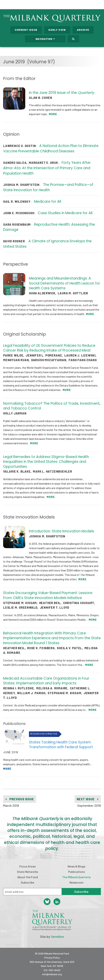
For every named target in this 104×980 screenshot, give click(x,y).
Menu (99, 5)
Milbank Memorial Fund (18, 5)
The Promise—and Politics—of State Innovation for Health (48, 187)
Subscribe (28, 882)
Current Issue (26, 30)
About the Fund (28, 877)
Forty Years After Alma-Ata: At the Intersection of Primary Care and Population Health (47, 168)
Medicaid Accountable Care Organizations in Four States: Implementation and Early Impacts (46, 681)
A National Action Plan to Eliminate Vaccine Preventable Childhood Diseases (51, 148)
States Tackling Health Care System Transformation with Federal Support (61, 745)
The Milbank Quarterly (76, 877)
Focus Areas (27, 866)
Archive (83, 30)
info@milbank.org (52, 974)
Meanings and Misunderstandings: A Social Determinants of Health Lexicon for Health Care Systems (65, 283)
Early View (57, 30)
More (53, 114)
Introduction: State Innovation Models (61, 531)
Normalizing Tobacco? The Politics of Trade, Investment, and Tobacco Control (52, 406)
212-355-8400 (52, 970)
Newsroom (77, 882)
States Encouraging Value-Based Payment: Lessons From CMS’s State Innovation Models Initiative (48, 595)
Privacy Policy (52, 958)
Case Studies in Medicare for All (65, 213)
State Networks (27, 872)
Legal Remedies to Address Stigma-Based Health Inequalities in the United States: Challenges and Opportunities (46, 462)
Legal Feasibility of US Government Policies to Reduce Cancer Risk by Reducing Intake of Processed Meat (49, 348)
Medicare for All (47, 201)
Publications (77, 872)
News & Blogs (76, 866)
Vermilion (57, 936)
